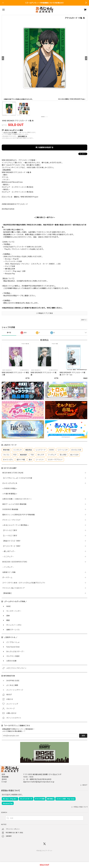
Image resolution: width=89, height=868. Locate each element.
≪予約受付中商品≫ (10, 488)
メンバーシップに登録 (10, 133)
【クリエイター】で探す (11, 546)
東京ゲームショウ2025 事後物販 (15, 504)
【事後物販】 (7, 593)
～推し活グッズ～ (9, 551)
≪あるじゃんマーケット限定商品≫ (16, 525)
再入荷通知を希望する (44, 147)
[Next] (86, 58)
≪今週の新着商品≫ (10, 494)
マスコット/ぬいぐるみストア (13, 588)
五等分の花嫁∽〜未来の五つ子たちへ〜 (18, 499)
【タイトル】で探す (10, 530)
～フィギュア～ (8, 567)
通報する (84, 320)
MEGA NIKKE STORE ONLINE (13, 473)
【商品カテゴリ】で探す (11, 541)
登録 (83, 736)
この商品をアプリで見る (45, 313)
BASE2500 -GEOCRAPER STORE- (15, 562)
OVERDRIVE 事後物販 (11, 509)
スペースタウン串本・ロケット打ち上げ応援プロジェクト (24, 583)
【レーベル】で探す (10, 536)
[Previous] (3, 58)
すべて (9, 333)
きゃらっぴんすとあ (10, 483)
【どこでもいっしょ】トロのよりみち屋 (18, 478)
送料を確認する (22, 136)
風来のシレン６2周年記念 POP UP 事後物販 (19, 515)
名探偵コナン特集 (9, 572)
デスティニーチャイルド (11, 520)
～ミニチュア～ (8, 557)
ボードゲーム (7, 578)
